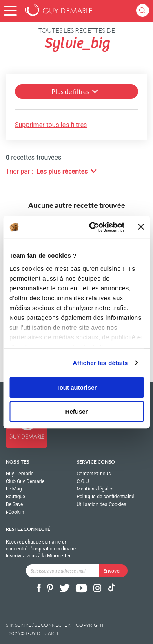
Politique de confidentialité (106, 497)
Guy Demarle (20, 474)
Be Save (14, 504)
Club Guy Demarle (25, 481)
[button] (10, 11)
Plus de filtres (75, 91)
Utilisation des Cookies (102, 504)
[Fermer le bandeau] (141, 227)
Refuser (77, 411)
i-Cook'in (15, 512)
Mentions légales (95, 489)
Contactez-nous (94, 474)
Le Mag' (14, 489)
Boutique (16, 497)
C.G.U (83, 481)
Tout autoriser (77, 387)
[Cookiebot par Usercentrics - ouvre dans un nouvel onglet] (93, 227)
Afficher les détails (100, 363)
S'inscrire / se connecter (38, 625)
